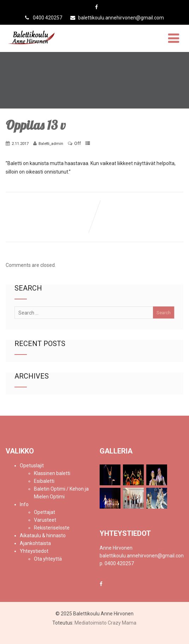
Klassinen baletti (52, 473)
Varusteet (45, 520)
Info (24, 504)
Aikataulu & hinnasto (43, 535)
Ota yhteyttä (48, 559)
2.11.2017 (20, 144)
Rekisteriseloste (52, 528)
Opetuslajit (32, 466)
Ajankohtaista (35, 543)
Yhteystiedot (34, 551)
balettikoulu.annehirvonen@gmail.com (117, 18)
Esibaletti (44, 481)
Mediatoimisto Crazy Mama (105, 623)
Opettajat (45, 512)
